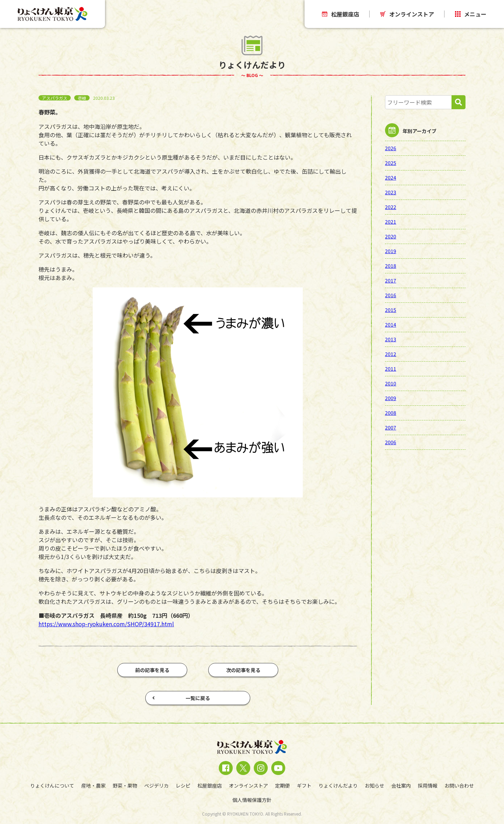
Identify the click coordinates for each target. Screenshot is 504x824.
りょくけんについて (52, 785)
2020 (391, 236)
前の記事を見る (152, 670)
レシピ (183, 785)
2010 (391, 383)
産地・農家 (93, 785)
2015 (391, 310)
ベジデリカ (156, 785)
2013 (391, 339)
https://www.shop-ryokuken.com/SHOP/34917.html (106, 624)
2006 (391, 442)
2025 (391, 163)
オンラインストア (407, 14)
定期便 (282, 785)
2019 (391, 251)
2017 (391, 280)
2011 (391, 369)
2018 (391, 266)
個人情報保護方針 (252, 800)
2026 (391, 148)
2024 (391, 177)
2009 (391, 398)
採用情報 (428, 785)
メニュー (471, 14)
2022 (391, 207)
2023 (391, 192)
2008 (391, 413)
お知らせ (374, 785)
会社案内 (401, 785)
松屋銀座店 (341, 14)
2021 (391, 222)
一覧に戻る (181, 698)
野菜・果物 (125, 785)
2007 (391, 427)
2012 (391, 354)
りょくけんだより (338, 785)
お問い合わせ (459, 785)
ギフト (304, 785)
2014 (391, 324)
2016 (391, 295)
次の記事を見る (243, 670)
